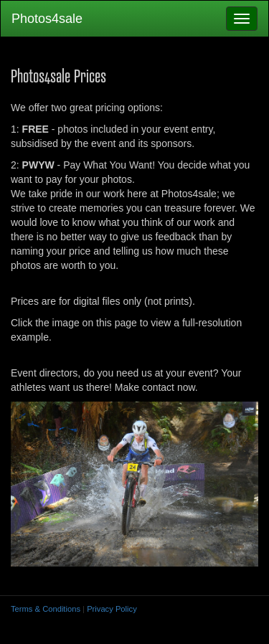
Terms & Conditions (46, 609)
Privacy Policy (112, 609)
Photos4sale (47, 19)
